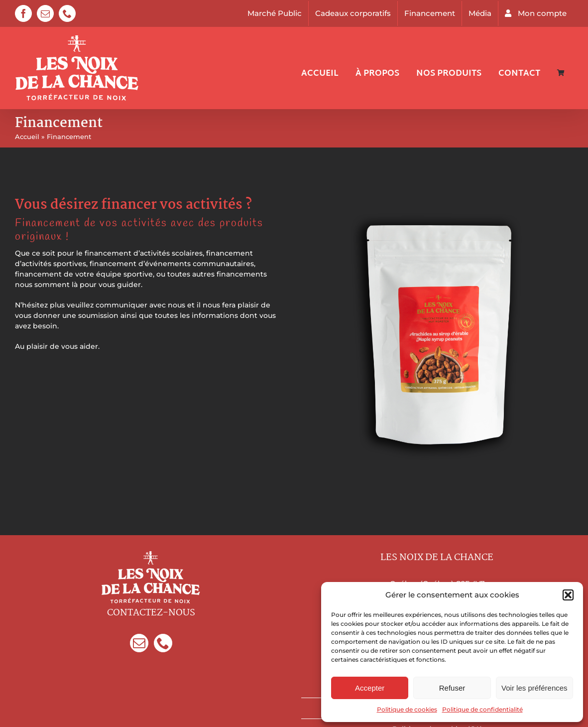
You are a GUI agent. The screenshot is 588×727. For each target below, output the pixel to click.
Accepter (370, 688)
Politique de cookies (407, 709)
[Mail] (139, 643)
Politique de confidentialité (482, 709)
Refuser (452, 688)
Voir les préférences (534, 688)
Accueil (27, 137)
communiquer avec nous (140, 305)
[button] (568, 595)
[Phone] (163, 643)
